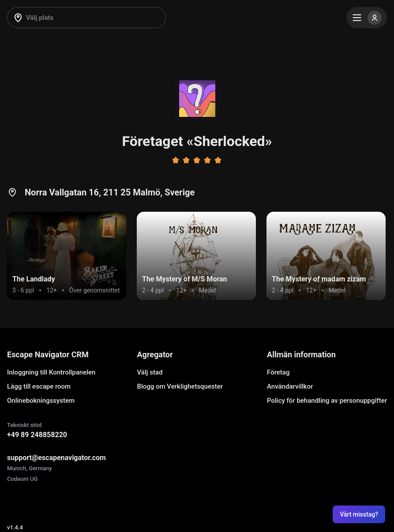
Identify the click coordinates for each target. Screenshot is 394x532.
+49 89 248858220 (37, 435)
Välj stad (150, 372)
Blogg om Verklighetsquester (180, 386)
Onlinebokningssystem (41, 401)
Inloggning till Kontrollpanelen (51, 372)
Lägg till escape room (39, 386)
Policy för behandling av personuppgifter (327, 401)
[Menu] (367, 18)
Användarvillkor (290, 386)
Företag (278, 372)
